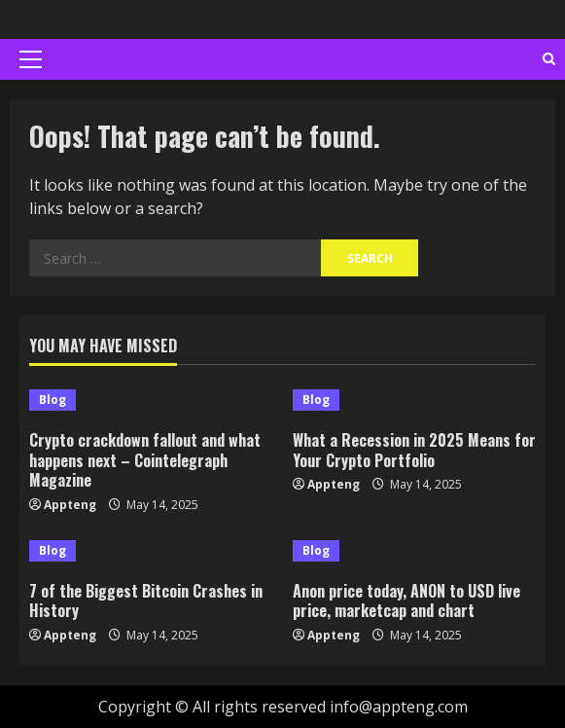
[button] (31, 59)
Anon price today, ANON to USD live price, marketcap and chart (406, 601)
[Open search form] (549, 59)
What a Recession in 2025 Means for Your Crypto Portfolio (414, 450)
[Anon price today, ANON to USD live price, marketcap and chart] (415, 551)
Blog (53, 400)
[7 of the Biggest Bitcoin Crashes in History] (151, 551)
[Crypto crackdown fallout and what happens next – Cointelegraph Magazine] (151, 400)
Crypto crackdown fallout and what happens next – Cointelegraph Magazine (145, 460)
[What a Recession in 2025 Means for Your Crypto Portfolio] (415, 400)
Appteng (70, 505)
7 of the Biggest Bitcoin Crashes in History (146, 601)
